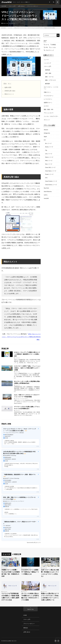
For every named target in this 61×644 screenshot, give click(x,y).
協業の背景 (7, 88)
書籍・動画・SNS (48, 109)
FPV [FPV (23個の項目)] (47, 47)
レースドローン (48, 99)
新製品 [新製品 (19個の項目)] (54, 45)
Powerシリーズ (49, 174)
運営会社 (26, 628)
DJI (45, 140)
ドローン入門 (12, 6)
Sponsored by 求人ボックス (34, 542)
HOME (5, 6)
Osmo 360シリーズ (50, 167)
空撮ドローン (47, 92)
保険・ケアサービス (50, 80)
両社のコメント (8, 94)
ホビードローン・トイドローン (51, 88)
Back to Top (31, 609)
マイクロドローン (49, 96)
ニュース (13, 23)
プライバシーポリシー (33, 6)
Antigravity (47, 133)
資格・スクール (49, 77)
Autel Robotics (48, 191)
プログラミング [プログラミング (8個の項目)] (50, 50)
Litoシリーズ (49, 154)
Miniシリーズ (49, 161)
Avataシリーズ (49, 147)
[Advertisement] (52, 211)
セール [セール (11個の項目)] (47, 45)
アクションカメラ (49, 113)
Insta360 (46, 198)
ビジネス (46, 106)
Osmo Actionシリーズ (51, 185)
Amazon (46, 130)
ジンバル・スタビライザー (51, 116)
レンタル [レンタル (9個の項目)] (53, 47)
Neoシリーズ (49, 164)
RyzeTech (46, 188)
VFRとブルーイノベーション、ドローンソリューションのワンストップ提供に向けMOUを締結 (21, 337)
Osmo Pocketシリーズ (51, 181)
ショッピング (47, 63)
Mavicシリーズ (49, 157)
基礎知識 (47, 70)
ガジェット (47, 120)
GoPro (46, 195)
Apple (45, 136)
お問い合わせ (21, 6)
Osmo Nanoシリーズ (51, 171)
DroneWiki (8, 640)
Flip (46, 150)
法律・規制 (48, 73)
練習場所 (47, 84)
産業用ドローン (48, 103)
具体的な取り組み (9, 91)
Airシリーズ (48, 143)
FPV (46, 178)
